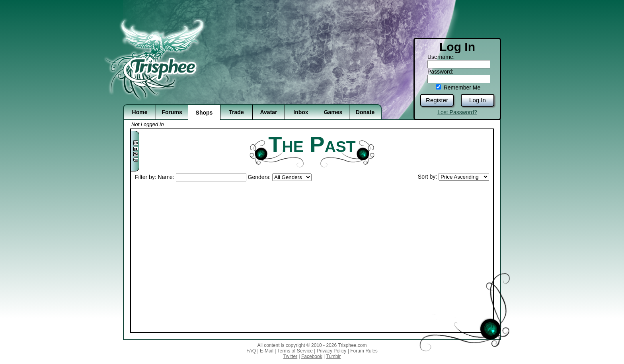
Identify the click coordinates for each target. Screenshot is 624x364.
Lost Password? (457, 112)
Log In (478, 100)
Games (333, 112)
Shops (204, 113)
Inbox (301, 112)
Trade (236, 112)
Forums (172, 112)
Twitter (290, 356)
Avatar (268, 112)
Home (140, 112)
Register (437, 100)
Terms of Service (295, 351)
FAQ (251, 351)
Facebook (312, 356)
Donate (365, 112)
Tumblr (333, 356)
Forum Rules (364, 351)
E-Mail (267, 351)
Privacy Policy (332, 351)
